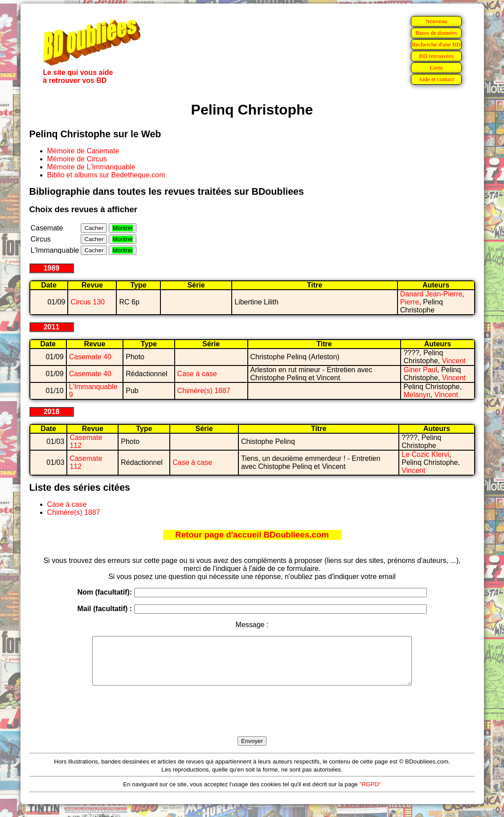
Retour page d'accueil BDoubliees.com (252, 535)
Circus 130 (87, 302)
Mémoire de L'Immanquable (91, 167)
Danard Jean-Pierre (431, 294)
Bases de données (436, 33)
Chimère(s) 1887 (204, 391)
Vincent (454, 361)
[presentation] (252, 721)
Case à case (197, 374)
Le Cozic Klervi (425, 454)
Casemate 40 (90, 357)
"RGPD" (370, 794)
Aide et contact (436, 79)
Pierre (410, 302)
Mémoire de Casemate (83, 151)
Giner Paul (420, 370)
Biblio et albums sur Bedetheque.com (106, 175)
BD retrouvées (436, 56)
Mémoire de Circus (77, 159)
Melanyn (417, 395)
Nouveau (436, 21)
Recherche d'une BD (436, 44)
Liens (436, 68)
